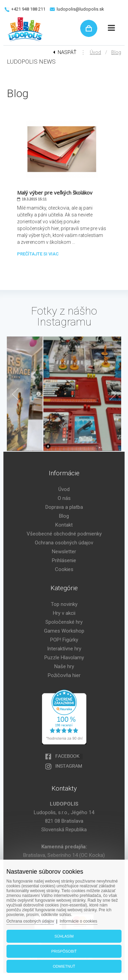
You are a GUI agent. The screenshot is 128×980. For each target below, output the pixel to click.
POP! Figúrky (64, 640)
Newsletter (64, 552)
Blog (116, 52)
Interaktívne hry (64, 649)
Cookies (64, 569)
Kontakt (64, 525)
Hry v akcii (64, 613)
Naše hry (64, 666)
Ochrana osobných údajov (64, 543)
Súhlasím (64, 936)
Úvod (95, 52)
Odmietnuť (64, 966)
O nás (64, 498)
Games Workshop (64, 631)
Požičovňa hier (64, 675)
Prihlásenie (64, 560)
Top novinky (64, 604)
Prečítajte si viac (38, 254)
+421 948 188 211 (28, 9)
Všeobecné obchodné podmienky (64, 534)
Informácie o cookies (79, 921)
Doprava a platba (64, 507)
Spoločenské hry (64, 622)
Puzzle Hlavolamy (64, 658)
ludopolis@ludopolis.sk (80, 9)
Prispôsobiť (64, 951)
